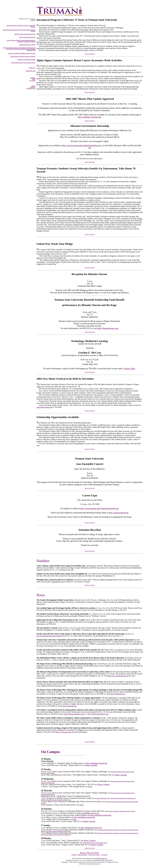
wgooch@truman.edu (44, 407)
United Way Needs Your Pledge (27, 45)
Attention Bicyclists (31, 71)
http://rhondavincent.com (108, 328)
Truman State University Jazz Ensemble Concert (23, 63)
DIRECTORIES (82, 855)
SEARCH (104, 855)
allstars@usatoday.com (100, 714)
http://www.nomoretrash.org (118, 676)
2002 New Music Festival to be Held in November (23, 56)
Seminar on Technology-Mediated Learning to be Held (22, 53)
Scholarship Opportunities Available (26, 60)
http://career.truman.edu (119, 513)
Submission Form (31, 88)
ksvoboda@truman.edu (100, 858)
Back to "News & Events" (90, 853)
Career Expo (32, 68)
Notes (90, 787)
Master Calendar (91, 765)
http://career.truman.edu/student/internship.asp (81, 146)
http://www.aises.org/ (64, 732)
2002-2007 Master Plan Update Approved (25, 34)
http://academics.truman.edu (89, 117)
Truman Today (129, 369)
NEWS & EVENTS (94, 855)
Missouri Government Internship (27, 37)
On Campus (32, 81)
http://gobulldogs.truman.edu (97, 763)
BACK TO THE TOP (90, 54)
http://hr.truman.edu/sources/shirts (49, 636)
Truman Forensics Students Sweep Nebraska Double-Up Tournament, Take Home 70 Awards (21, 41)
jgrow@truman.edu (118, 694)
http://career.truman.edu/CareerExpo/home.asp (99, 508)
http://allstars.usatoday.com (74, 714)
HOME (74, 855)
